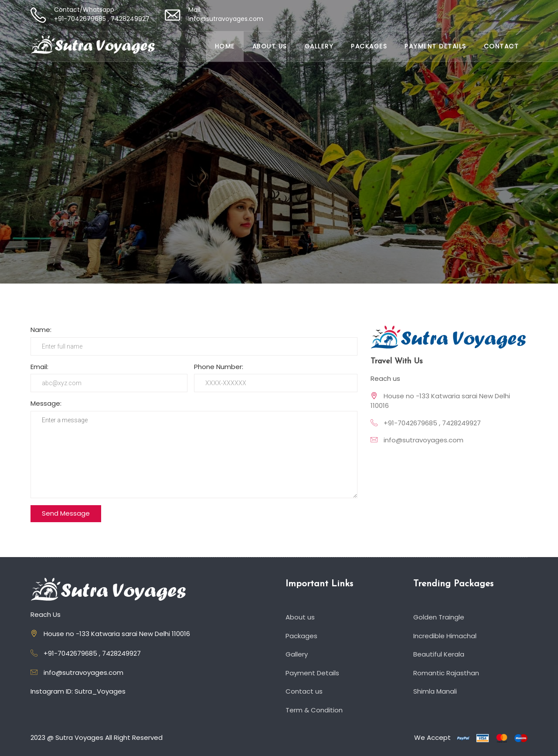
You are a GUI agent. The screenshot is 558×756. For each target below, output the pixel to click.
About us (270, 46)
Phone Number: (219, 367)
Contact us (305, 691)
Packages (369, 46)
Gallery (319, 46)
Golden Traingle (440, 617)
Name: (41, 330)
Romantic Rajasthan (447, 673)
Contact (502, 46)
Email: (39, 367)
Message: (46, 403)
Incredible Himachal (446, 636)
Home (225, 46)
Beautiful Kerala (440, 654)
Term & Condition (315, 710)
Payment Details (436, 46)
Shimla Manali (436, 691)
